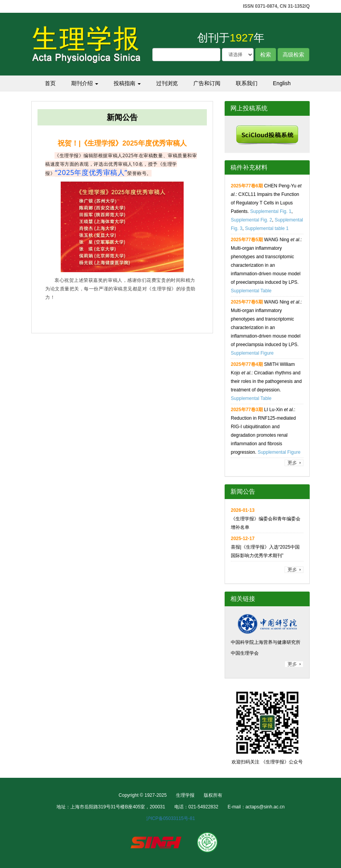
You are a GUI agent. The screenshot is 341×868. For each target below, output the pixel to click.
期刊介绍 (85, 83)
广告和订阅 (207, 83)
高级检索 (293, 55)
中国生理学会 (245, 653)
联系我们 (247, 83)
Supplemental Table (251, 291)
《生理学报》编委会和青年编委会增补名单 (266, 519)
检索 (266, 55)
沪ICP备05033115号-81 (171, 818)
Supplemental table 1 (267, 228)
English (282, 83)
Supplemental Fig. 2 (251, 220)
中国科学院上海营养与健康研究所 (266, 642)
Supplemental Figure (252, 353)
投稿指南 (127, 83)
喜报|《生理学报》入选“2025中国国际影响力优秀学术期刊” (265, 547)
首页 (50, 83)
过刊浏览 (167, 83)
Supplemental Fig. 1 (271, 211)
